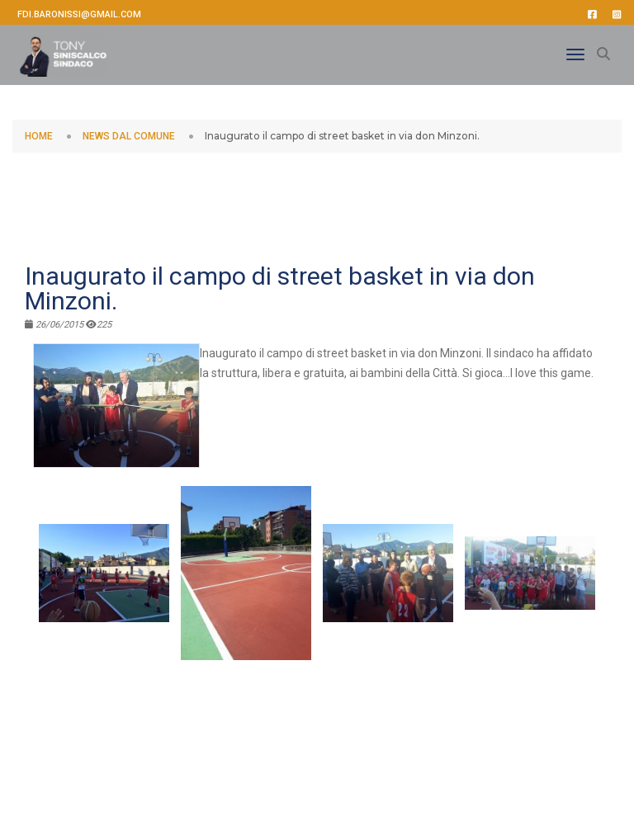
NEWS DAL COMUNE (129, 136)
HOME (39, 136)
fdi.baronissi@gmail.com (79, 14)
